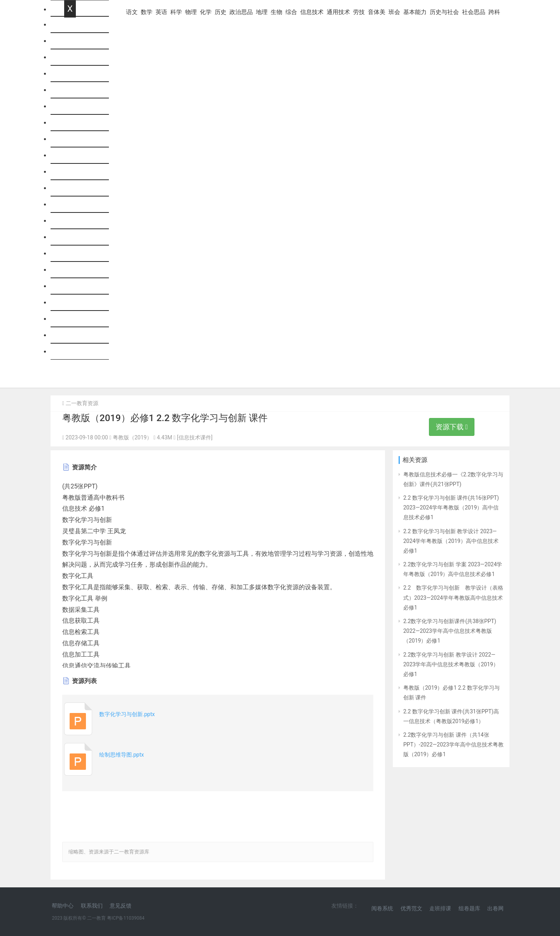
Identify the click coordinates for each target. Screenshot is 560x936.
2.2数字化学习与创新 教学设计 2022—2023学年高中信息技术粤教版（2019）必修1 (451, 664)
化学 (70, 123)
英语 (70, 74)
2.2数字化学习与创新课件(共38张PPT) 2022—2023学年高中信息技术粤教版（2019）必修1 (450, 631)
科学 (70, 90)
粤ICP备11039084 (126, 918)
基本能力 (77, 303)
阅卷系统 (382, 908)
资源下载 (452, 427)
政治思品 (77, 155)
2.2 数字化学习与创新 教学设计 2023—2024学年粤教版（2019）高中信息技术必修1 (451, 541)
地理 (70, 172)
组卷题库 (469, 908)
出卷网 (495, 908)
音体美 (73, 270)
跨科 (70, 352)
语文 (70, 41)
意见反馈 (121, 906)
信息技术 (77, 221)
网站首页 (77, 25)
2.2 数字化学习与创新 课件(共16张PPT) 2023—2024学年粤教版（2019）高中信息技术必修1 (451, 508)
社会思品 (77, 335)
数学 (70, 57)
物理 (70, 106)
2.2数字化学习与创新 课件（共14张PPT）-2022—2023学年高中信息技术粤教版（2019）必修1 (453, 745)
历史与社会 (80, 319)
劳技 (70, 254)
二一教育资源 (82, 403)
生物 (70, 188)
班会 (70, 286)
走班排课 (440, 908)
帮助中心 (63, 906)
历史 (70, 139)
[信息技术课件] (195, 437)
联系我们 (92, 906)
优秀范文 (411, 908)
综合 (70, 205)
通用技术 (77, 237)
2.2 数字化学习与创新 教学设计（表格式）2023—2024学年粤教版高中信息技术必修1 (453, 597)
